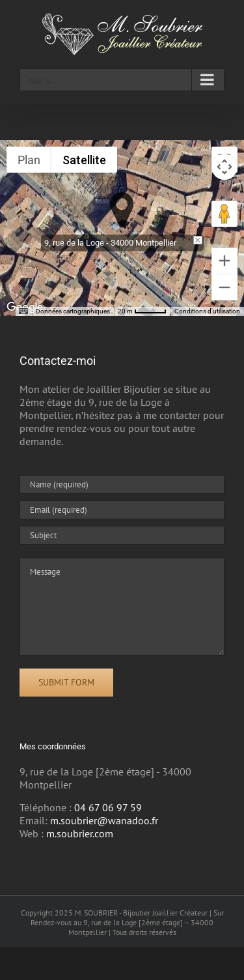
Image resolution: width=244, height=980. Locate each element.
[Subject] (122, 535)
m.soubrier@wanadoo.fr (104, 820)
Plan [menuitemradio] (29, 160)
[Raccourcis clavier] (23, 311)
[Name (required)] (122, 484)
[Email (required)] (122, 510)
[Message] (122, 607)
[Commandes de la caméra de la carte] (224, 167)
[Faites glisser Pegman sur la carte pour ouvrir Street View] (224, 214)
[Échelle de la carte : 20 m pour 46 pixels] (142, 311)
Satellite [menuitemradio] (84, 160)
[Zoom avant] (224, 261)
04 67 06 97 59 (108, 807)
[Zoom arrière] (224, 287)
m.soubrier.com (80, 833)
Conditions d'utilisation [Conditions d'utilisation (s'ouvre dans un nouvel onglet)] (207, 311)
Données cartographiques (73, 311)
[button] (122, 210)
